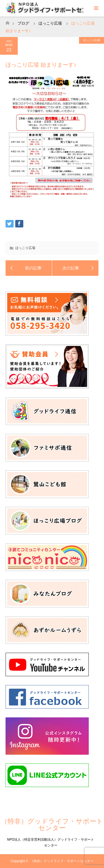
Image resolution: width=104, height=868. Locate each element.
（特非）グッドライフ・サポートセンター (52, 824)
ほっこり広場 (92, 40)
